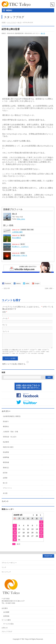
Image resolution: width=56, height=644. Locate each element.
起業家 (5, 480)
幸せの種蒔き (17, 238)
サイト (5, 325)
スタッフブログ (7, 632)
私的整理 (6, 445)
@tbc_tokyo (21, 219)
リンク (4, 567)
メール (5, 318)
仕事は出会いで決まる (20, 255)
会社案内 (5, 608)
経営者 (23, 253)
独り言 (43, 33)
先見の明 (6, 288)
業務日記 (6, 470)
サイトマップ (6, 572)
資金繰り (6, 424)
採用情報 (6, 616)
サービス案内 (6, 620)
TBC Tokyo (25, 639)
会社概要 (6, 612)
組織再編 (6, 460)
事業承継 (6, 465)
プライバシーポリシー (9, 563)
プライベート (7, 491)
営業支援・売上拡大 (10, 439)
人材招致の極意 (17, 232)
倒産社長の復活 (8, 450)
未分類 (5, 496)
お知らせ (5, 628)
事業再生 (6, 429)
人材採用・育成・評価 (27, 230)
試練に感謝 (50, 288)
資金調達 (6, 455)
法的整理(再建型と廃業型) (12, 419)
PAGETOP (48, 556)
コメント (6, 331)
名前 (5, 312)
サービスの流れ (9, 624)
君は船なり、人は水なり (20, 247)
